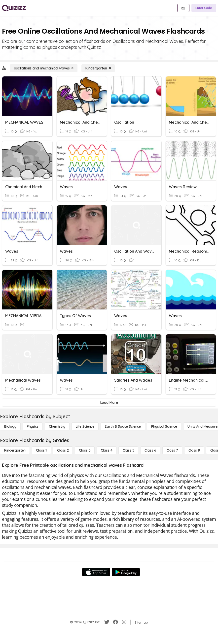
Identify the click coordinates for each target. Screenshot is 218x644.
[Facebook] (115, 622)
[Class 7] (172, 450)
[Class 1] (41, 450)
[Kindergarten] (98, 68)
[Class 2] (63, 450)
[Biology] (10, 426)
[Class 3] (85, 450)
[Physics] (33, 426)
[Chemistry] (57, 426)
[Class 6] (150, 450)
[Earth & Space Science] (123, 426)
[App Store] (96, 572)
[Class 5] (128, 450)
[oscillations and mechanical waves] (44, 68)
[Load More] (109, 403)
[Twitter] (107, 622)
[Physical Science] (164, 426)
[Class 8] (194, 450)
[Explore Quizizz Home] (14, 8)
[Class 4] (107, 450)
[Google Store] (126, 572)
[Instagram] (124, 622)
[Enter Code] (204, 8)
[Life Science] (85, 426)
